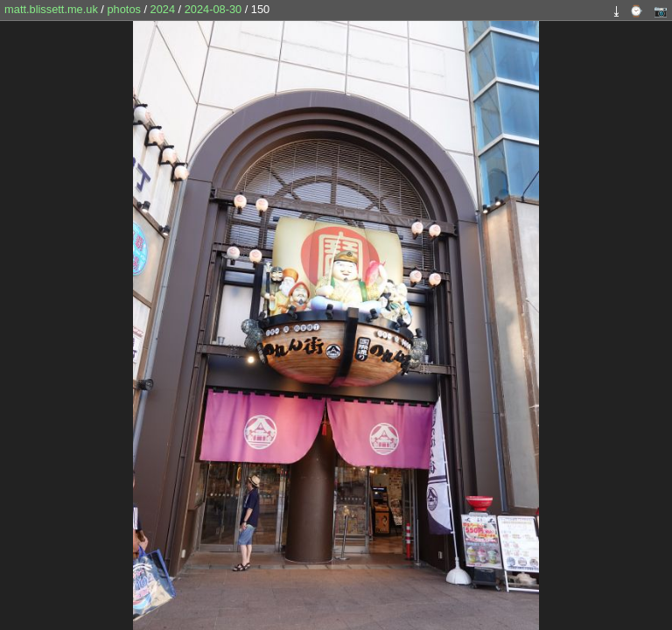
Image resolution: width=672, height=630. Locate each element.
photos (123, 9)
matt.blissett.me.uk (51, 9)
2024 (163, 9)
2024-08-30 (213, 9)
